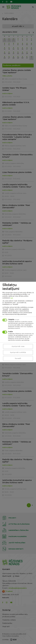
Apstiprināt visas (18, 346)
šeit (12, 298)
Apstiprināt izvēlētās (18, 352)
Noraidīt (18, 358)
